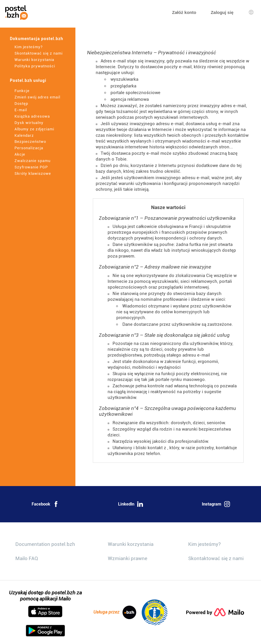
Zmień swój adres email (37, 97)
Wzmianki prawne (128, 558)
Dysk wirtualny (29, 123)
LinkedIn (130, 504)
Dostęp (21, 104)
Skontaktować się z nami (39, 53)
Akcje (20, 154)
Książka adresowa (32, 116)
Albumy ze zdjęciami (34, 129)
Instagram (216, 504)
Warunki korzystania (34, 60)
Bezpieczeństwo (30, 142)
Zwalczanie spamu (32, 161)
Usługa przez (115, 612)
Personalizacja (29, 148)
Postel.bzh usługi (28, 80)
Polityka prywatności (35, 66)
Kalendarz (24, 135)
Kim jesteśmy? (29, 47)
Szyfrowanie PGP (31, 167)
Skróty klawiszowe (33, 173)
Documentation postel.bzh (45, 544)
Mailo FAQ (27, 558)
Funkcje (22, 91)
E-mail (21, 110)
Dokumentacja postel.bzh (37, 39)
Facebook (45, 504)
